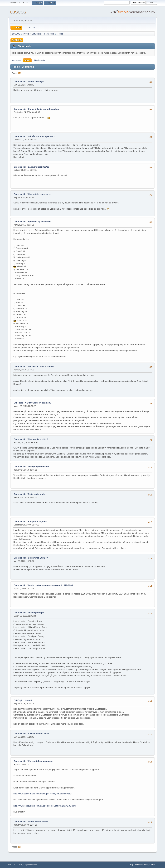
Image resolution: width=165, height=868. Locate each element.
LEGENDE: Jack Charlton (41, 366)
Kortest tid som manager (41, 761)
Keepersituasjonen (38, 522)
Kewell (28, 700)
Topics (27, 60)
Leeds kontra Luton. (38, 822)
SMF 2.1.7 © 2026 (15, 865)
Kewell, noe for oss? (39, 734)
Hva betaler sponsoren (40, 194)
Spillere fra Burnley (38, 558)
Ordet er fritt (20, 82)
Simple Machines (30, 865)
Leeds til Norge (36, 82)
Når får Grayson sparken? (38, 403)
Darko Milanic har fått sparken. (44, 109)
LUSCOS (18, 12)
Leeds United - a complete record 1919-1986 (50, 585)
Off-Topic (18, 403)
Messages (16, 60)
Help (131, 865)
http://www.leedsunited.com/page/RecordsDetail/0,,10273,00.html (44, 806)
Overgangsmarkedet (38, 467)
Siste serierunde (36, 494)
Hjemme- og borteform (40, 222)
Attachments (39, 60)
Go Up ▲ (153, 865)
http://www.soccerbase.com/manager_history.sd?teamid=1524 (43, 794)
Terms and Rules (141, 865)
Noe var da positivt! (38, 439)
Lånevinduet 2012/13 (39, 167)
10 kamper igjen (36, 613)
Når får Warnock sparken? (41, 136)
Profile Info (17, 40)
